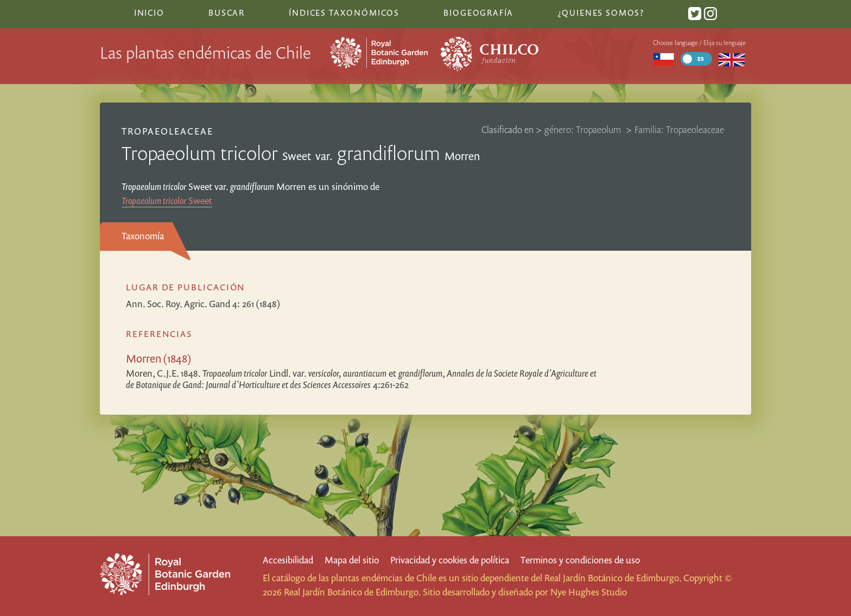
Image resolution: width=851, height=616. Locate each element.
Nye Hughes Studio (589, 592)
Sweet (167, 201)
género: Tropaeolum (584, 129)
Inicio (149, 12)
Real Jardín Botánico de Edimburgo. (613, 578)
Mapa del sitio (352, 560)
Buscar (227, 12)
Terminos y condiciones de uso (580, 560)
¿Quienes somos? (601, 12)
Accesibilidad (288, 560)
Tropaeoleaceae (168, 131)
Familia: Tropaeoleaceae (679, 129)
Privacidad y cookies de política (450, 560)
